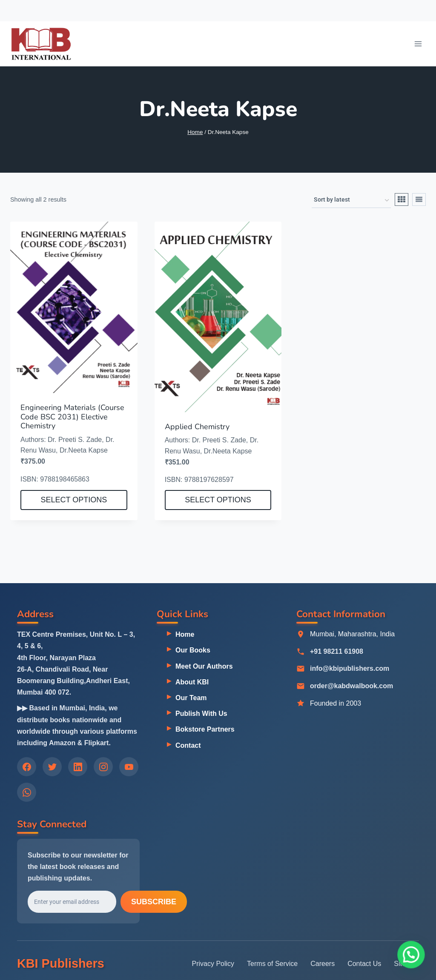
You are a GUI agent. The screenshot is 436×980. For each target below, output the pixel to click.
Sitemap (406, 964)
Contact (188, 745)
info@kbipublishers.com (350, 669)
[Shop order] (351, 201)
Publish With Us (201, 714)
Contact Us (364, 964)
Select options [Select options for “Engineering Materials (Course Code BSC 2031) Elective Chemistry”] (74, 500)
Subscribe (154, 902)
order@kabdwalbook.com (351, 686)
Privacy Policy (213, 964)
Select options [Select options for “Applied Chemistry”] (218, 500)
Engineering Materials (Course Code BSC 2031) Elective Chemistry (72, 417)
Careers (323, 964)
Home (185, 634)
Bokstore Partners (205, 729)
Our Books (193, 650)
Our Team (191, 698)
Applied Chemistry (197, 427)
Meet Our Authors (204, 666)
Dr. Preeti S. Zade (75, 440)
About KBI (192, 682)
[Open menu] (418, 44)
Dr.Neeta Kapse (84, 450)
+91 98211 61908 (337, 651)
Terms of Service (272, 964)
